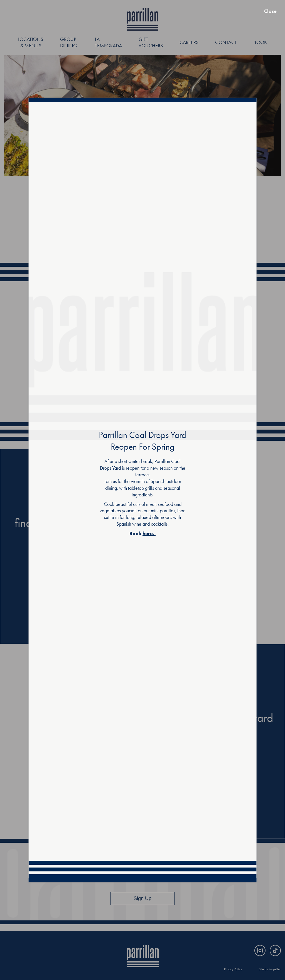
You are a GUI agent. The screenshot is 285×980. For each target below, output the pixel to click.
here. (148, 533)
